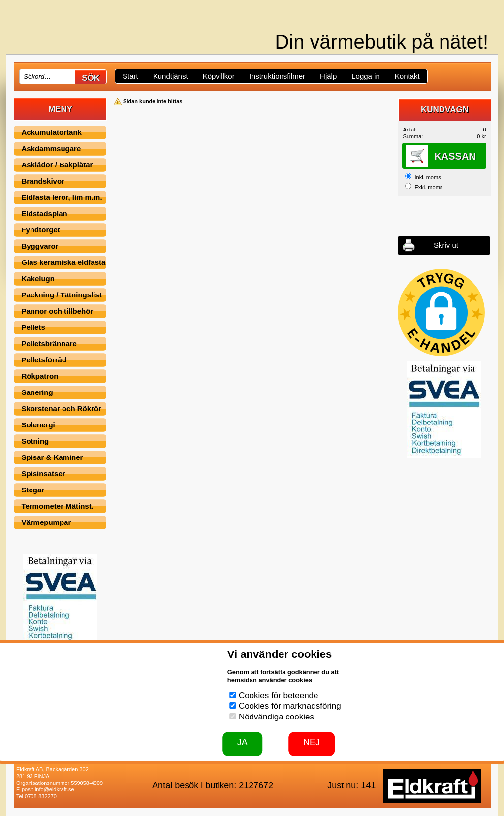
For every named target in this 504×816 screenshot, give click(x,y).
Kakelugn (38, 278)
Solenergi (38, 425)
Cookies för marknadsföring (290, 706)
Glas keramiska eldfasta (63, 262)
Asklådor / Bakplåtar (57, 165)
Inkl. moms (427, 177)
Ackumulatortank (51, 132)
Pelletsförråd (44, 360)
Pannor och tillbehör (57, 311)
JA (242, 742)
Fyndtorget (40, 230)
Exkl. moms (428, 187)
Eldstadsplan (44, 213)
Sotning (35, 441)
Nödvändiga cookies (276, 717)
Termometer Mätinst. (57, 506)
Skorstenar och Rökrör (61, 408)
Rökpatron (40, 376)
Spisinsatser (43, 473)
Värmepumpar (46, 522)
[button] (441, 312)
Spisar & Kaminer (52, 457)
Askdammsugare (51, 148)
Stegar (33, 490)
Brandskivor (43, 181)
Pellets (33, 327)
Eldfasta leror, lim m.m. (62, 197)
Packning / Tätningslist (61, 295)
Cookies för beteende (279, 696)
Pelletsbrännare (49, 343)
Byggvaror (40, 246)
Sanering (37, 392)
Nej (312, 742)
